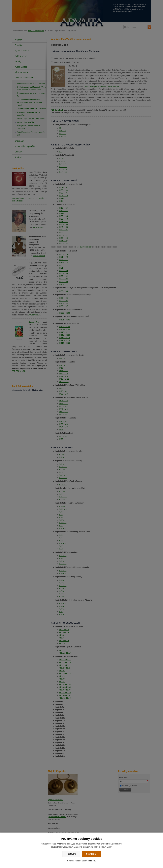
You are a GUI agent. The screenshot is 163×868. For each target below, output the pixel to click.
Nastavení (71, 854)
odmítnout (91, 861)
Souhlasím (91, 854)
